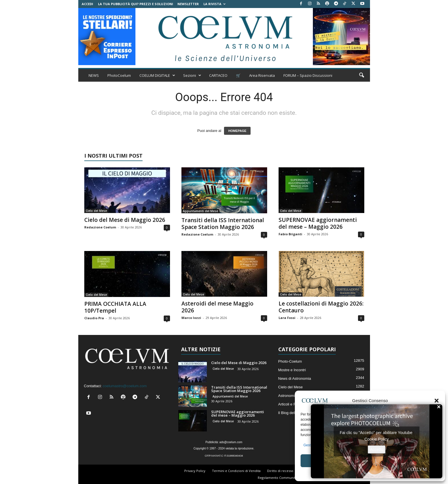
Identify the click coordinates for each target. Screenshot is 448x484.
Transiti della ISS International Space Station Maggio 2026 (223, 224)
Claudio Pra (94, 318)
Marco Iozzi (191, 318)
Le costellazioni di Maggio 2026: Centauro (321, 307)
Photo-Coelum (290, 361)
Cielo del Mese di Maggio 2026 (125, 220)
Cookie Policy (377, 439)
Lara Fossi (287, 318)
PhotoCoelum (119, 75)
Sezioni (192, 75)
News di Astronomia (295, 378)
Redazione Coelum (100, 227)
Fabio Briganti (290, 234)
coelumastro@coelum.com (125, 386)
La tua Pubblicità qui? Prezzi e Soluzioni (136, 4)
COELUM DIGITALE (157, 75)
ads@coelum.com (231, 442)
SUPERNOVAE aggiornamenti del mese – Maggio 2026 (318, 223)
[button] (437, 401)
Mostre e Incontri (292, 370)
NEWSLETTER (188, 4)
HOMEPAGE (237, 131)
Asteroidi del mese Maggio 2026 (217, 307)
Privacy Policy (195, 471)
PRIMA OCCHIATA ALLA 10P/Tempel (115, 307)
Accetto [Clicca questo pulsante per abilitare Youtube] (377, 449)
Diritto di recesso (280, 471)
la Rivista (214, 4)
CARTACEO (218, 75)
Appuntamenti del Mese (200, 211)
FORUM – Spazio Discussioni (308, 75)
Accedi (87, 4)
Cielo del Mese (96, 211)
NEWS (94, 75)
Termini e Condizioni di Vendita (236, 471)
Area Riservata (262, 75)
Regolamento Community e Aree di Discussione (294, 478)
